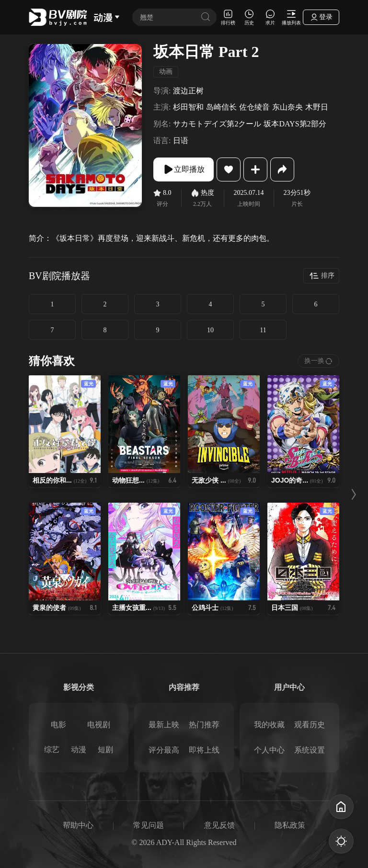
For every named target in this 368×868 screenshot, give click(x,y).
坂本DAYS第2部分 (295, 124)
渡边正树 (188, 91)
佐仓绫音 (254, 107)
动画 (166, 72)
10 (210, 330)
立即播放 (184, 169)
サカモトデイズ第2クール (217, 124)
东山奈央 (287, 107)
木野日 (317, 107)
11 (263, 330)
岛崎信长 (221, 107)
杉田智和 (188, 107)
